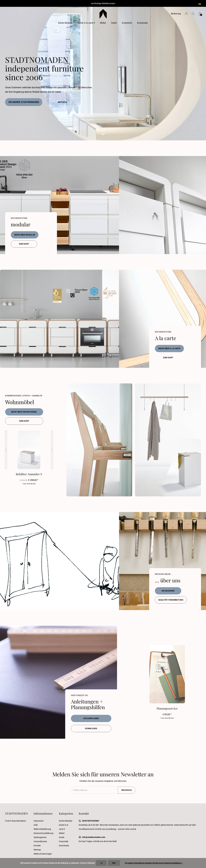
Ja (101, 863)
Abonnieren (127, 790)
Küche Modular (65, 23)
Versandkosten (40, 841)
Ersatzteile (127, 23)
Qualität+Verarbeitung (171, 600)
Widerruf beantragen (43, 854)
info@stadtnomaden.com (94, 837)
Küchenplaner (91, 718)
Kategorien (66, 813)
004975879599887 (91, 821)
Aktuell (63, 102)
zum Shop (24, 244)
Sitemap (37, 850)
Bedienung (176, 14)
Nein (114, 863)
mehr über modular (25, 235)
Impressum (39, 821)
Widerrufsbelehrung (42, 829)
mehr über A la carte (169, 348)
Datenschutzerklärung (43, 833)
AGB (36, 825)
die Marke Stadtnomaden (24, 102)
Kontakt (37, 846)
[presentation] (6, 450)
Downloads (142, 23)
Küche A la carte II (86, 23)
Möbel (103, 23)
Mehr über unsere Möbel (24, 412)
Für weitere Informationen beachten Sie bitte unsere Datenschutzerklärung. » (154, 863)
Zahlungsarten (40, 837)
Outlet (114, 23)
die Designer (168, 591)
